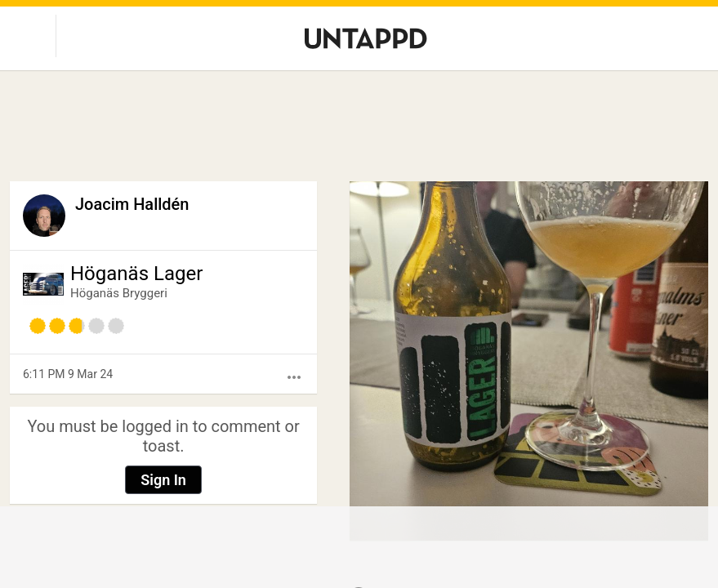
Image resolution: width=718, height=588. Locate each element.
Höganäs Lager (136, 274)
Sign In (163, 480)
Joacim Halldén (132, 204)
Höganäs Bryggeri (119, 293)
